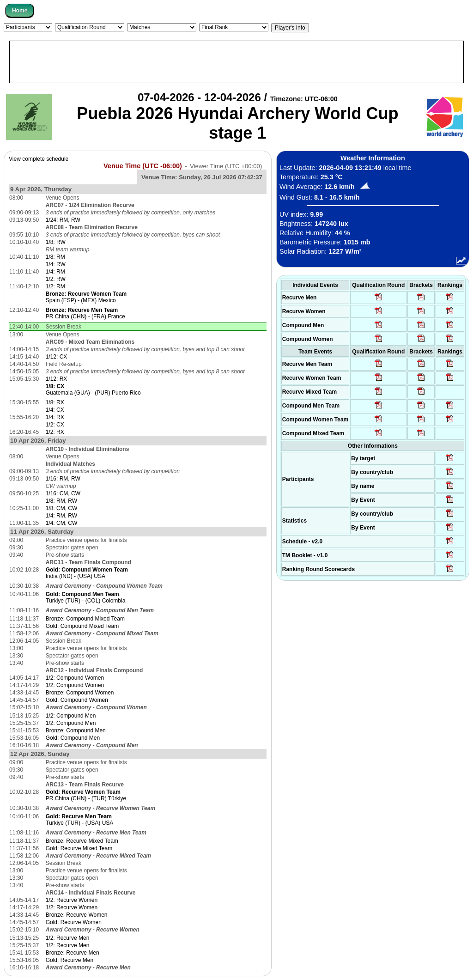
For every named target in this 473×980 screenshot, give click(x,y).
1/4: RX (55, 417)
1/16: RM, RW (63, 479)
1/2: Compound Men (71, 716)
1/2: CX (55, 425)
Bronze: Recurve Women (77, 915)
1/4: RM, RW (61, 516)
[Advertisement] (236, 62)
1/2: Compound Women (75, 678)
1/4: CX (55, 410)
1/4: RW (56, 264)
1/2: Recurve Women (72, 900)
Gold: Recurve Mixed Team (79, 848)
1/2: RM (55, 286)
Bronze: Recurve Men (73, 953)
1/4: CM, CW (62, 523)
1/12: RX (57, 379)
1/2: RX (55, 432)
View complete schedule (39, 159)
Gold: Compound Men (73, 738)
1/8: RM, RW (61, 501)
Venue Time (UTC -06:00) (143, 166)
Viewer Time (226, 166)
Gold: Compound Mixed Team (82, 626)
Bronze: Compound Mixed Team (85, 619)
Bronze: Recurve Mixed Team (82, 841)
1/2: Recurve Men (68, 938)
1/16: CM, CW (63, 493)
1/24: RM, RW (63, 220)
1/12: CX (57, 357)
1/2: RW (56, 279)
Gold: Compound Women (77, 700)
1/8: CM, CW (62, 508)
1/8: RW (56, 242)
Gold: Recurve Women (74, 922)
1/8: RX (55, 402)
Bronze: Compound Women (80, 693)
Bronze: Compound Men (76, 730)
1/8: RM (55, 257)
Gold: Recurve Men (70, 960)
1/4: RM (55, 272)
